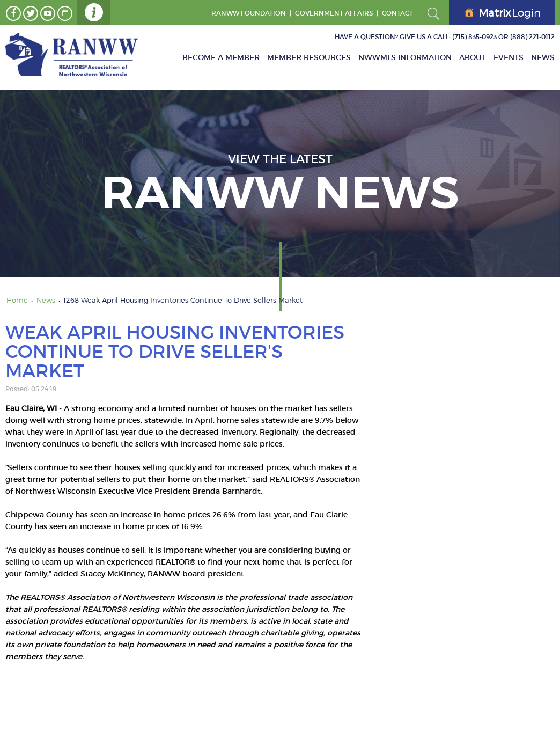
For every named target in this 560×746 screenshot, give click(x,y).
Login (503, 13)
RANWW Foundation (249, 13)
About (473, 57)
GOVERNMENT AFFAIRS (334, 13)
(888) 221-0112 (532, 37)
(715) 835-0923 (474, 37)
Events (509, 57)
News (543, 57)
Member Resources (309, 57)
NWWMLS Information (405, 57)
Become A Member (221, 57)
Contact (397, 13)
